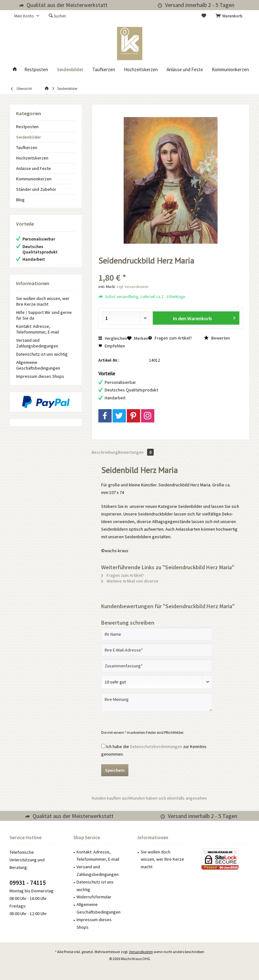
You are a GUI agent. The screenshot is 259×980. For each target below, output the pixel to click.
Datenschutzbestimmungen (156, 746)
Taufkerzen (27, 147)
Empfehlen (112, 346)
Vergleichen (113, 338)
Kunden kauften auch (111, 798)
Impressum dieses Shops (40, 376)
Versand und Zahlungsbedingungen (37, 343)
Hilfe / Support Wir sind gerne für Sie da (44, 315)
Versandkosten (141, 952)
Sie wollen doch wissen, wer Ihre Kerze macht (43, 301)
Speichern (115, 770)
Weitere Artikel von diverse (130, 581)
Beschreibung (105, 452)
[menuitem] (230, 16)
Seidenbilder (28, 137)
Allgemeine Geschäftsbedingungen (38, 365)
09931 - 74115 (28, 883)
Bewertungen (136, 452)
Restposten (27, 127)
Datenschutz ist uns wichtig (42, 354)
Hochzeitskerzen (32, 158)
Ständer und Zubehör (36, 189)
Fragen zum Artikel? (170, 338)
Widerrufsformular (94, 897)
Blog (20, 200)
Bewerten (217, 338)
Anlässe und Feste (34, 168)
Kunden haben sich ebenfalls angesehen (169, 798)
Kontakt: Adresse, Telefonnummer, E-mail (37, 329)
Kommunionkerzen (34, 179)
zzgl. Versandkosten (133, 287)
